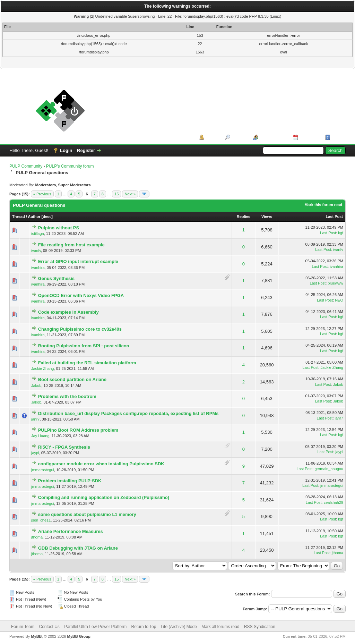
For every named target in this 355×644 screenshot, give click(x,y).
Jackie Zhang (42, 368)
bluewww (335, 283)
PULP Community (26, 166)
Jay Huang (40, 436)
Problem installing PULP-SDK (70, 481)
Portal (212, 137)
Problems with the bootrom (67, 396)
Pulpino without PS (59, 228)
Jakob (36, 385)
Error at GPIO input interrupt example (78, 261)
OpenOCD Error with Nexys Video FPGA (81, 295)
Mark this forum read (323, 205)
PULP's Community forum (70, 166)
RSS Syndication (260, 627)
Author (34, 217)
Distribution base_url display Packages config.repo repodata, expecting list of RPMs (128, 413)
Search (239, 137)
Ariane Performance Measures (71, 531)
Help (337, 137)
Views (267, 217)
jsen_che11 (41, 520)
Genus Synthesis (56, 278)
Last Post (334, 217)
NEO (339, 300)
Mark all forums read (220, 627)
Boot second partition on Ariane (72, 379)
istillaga (38, 234)
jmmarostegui (43, 470)
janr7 (35, 419)
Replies (244, 217)
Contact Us (49, 627)
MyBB (36, 636)
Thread (19, 217)
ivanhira (38, 268)
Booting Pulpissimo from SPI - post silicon (84, 346)
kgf (341, 233)
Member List (273, 137)
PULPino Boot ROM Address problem (78, 430)
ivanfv (36, 251)
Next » (130, 194)
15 (116, 194)
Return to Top (144, 627)
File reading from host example (71, 245)
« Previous (42, 194)
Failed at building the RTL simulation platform (87, 363)
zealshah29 (334, 502)
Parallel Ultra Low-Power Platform (95, 627)
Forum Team (23, 627)
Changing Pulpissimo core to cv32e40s (80, 329)
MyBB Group (79, 636)
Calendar (309, 137)
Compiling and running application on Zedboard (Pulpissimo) (104, 497)
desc (47, 217)
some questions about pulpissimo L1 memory (87, 514)
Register (86, 150)
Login (66, 150)
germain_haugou (329, 469)
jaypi (35, 453)
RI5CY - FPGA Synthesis (64, 447)
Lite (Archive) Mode (179, 627)
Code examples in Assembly (68, 312)
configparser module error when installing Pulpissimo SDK (101, 464)
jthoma (37, 537)
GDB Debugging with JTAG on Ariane (78, 548)
